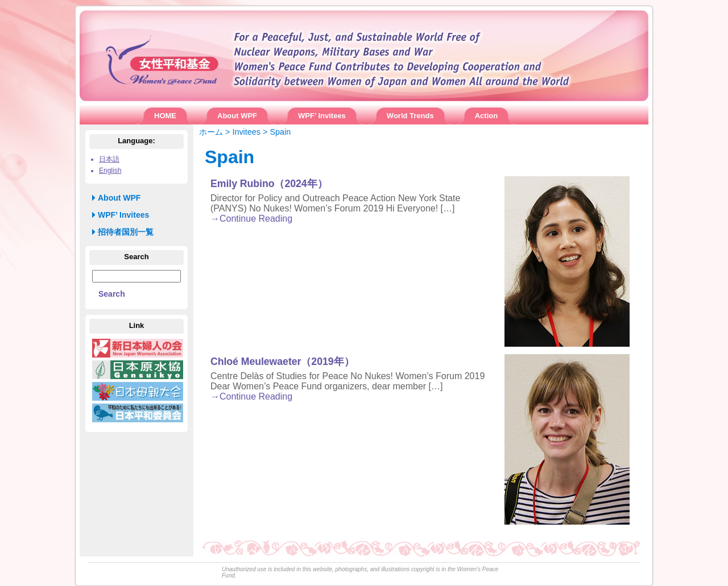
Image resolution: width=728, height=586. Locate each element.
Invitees (246, 132)
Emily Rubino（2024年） (269, 184)
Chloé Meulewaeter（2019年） (282, 361)
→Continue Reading (251, 219)
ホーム (211, 132)
